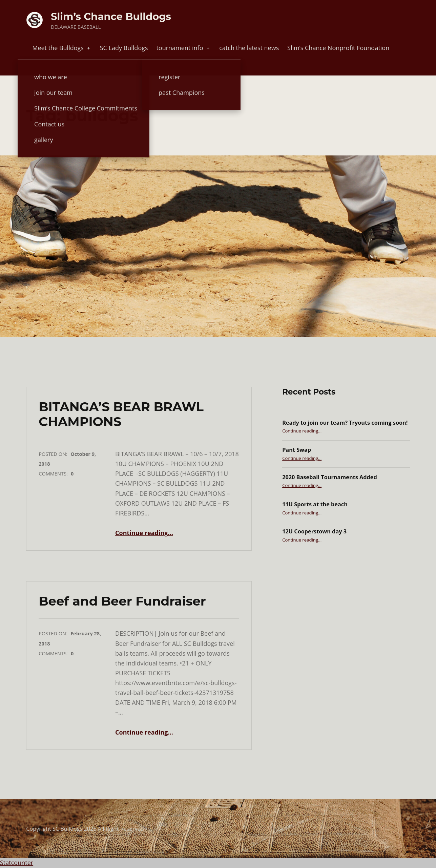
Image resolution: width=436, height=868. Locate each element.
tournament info (183, 48)
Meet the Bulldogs (62, 48)
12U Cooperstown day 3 (314, 531)
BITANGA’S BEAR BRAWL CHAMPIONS (121, 414)
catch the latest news (249, 48)
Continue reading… (144, 533)
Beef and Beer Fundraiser (122, 601)
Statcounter (17, 863)
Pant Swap (297, 450)
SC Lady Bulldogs (124, 48)
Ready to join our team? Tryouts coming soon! (345, 423)
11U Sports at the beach (315, 504)
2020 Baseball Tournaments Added (330, 477)
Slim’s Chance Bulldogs (111, 16)
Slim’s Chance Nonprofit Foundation (338, 48)
